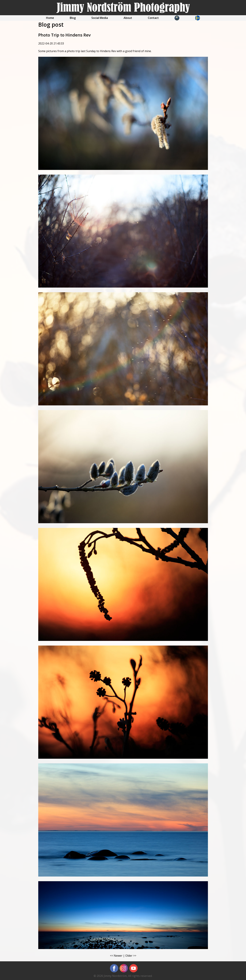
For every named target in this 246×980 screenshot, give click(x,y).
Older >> (131, 956)
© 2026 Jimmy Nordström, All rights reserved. (123, 976)
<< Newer (116, 956)
